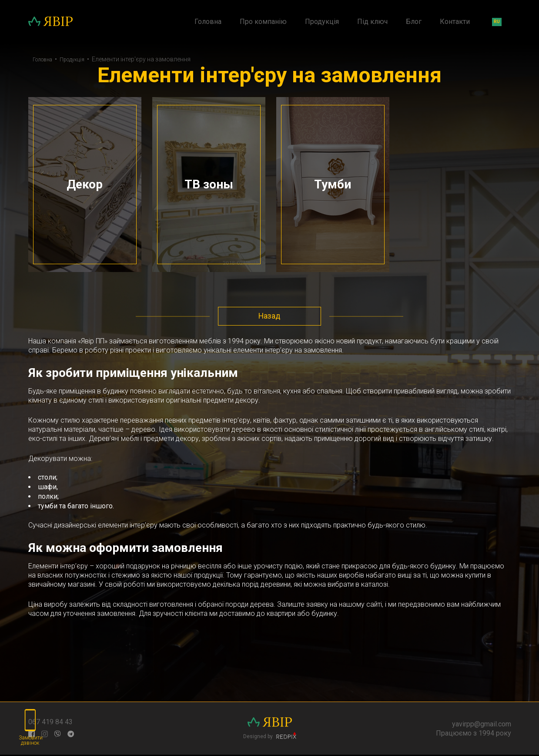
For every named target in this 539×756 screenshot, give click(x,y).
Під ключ (372, 22)
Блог (414, 22)
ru (497, 22)
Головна (208, 22)
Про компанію (263, 22)
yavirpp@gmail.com (482, 725)
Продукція (322, 22)
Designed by (270, 737)
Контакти (455, 22)
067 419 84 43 (50, 723)
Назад (270, 317)
